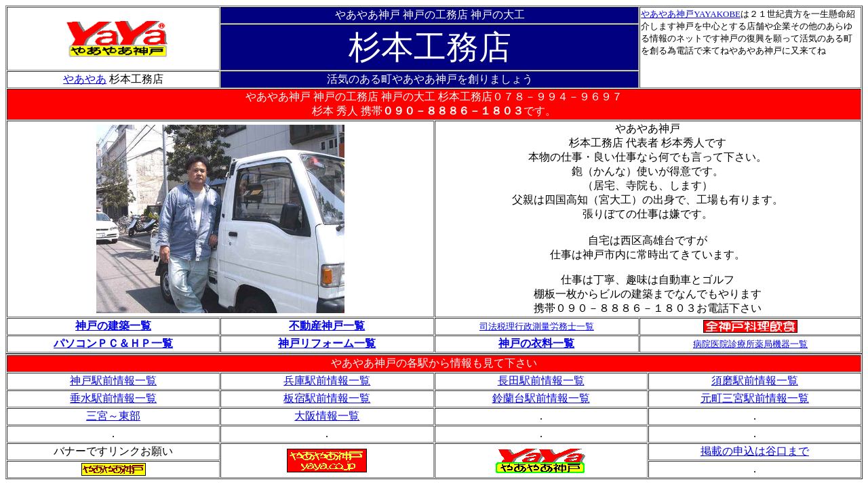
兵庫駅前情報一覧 (327, 381)
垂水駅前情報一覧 (113, 398)
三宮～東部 (113, 416)
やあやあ (85, 79)
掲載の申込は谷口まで (755, 451)
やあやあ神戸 (667, 14)
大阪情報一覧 (327, 416)
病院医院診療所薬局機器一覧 (750, 344)
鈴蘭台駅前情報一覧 (541, 398)
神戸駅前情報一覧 (113, 381)
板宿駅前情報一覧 (327, 398)
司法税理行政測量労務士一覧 (537, 326)
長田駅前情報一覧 (541, 381)
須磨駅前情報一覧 (755, 381)
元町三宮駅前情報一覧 (755, 398)
